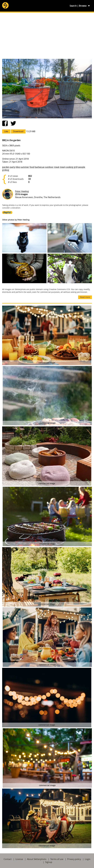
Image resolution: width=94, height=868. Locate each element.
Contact (8, 859)
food (32, 167)
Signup (49, 862)
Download (18, 131)
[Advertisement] (47, 36)
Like (6, 131)
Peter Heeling (22, 191)
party (13, 167)
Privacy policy (74, 859)
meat (57, 167)
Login (88, 859)
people (82, 167)
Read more (85, 297)
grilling (6, 170)
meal (62, 167)
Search (73, 6)
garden (6, 167)
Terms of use (57, 859)
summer (25, 167)
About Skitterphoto (37, 859)
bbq (18, 167)
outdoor (49, 167)
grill (76, 167)
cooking (69, 167)
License (19, 859)
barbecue (40, 167)
